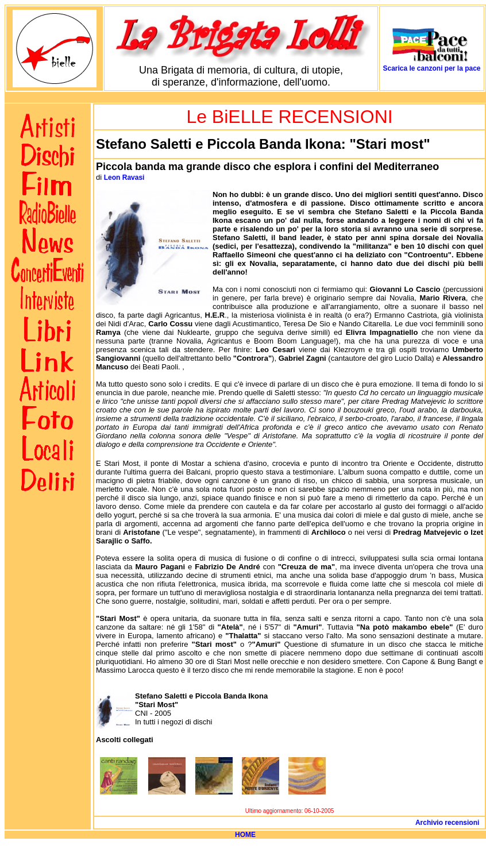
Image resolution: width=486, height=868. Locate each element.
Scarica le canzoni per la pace (431, 68)
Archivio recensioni (449, 823)
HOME (245, 835)
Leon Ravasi (124, 178)
